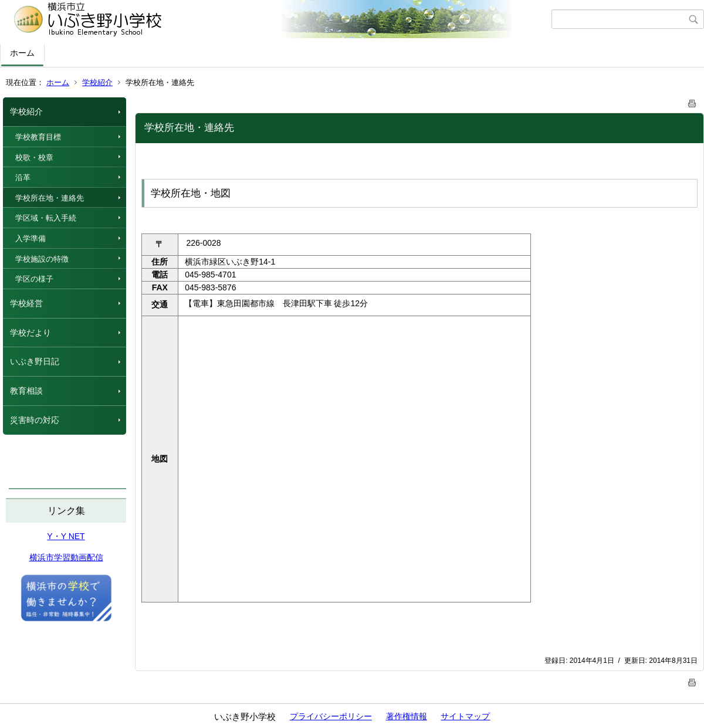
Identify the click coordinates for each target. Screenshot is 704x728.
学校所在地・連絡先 (50, 198)
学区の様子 (34, 279)
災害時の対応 (35, 420)
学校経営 (26, 303)
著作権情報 (407, 716)
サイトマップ (465, 716)
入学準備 (31, 238)
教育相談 (26, 391)
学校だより (31, 333)
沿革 (23, 177)
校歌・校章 (34, 158)
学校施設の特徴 (42, 259)
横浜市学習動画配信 (66, 557)
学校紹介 (97, 82)
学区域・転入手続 (46, 218)
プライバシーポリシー (331, 716)
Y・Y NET (66, 536)
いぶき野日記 (35, 361)
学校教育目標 (38, 137)
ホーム (22, 53)
